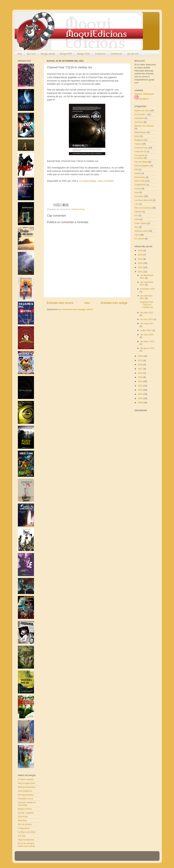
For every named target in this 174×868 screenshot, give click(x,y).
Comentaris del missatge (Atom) (77, 309)
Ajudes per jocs (142, 110)
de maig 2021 (147, 323)
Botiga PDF (66, 54)
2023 (141, 263)
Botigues (139, 140)
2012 (141, 390)
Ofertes (138, 212)
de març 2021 (147, 335)
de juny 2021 (147, 319)
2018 (141, 365)
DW (136, 169)
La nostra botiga (87, 181)
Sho (136, 227)
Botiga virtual (48, 54)
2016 (141, 373)
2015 (141, 377)
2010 (141, 398)
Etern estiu (140, 181)
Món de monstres (143, 208)
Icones (138, 189)
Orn (136, 216)
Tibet (137, 235)
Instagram (142, 99)
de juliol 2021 (147, 313)
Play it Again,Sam (26, 783)
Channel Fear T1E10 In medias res (146, 305)
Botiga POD (83, 54)
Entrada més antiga (114, 303)
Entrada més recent (60, 303)
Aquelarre (139, 118)
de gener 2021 (148, 348)
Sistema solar (141, 231)
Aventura (139, 122)
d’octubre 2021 (148, 289)
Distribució (116, 54)
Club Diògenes (25, 791)
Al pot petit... (141, 114)
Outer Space (141, 223)
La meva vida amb (143, 200)
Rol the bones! (25, 824)
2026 (141, 250)
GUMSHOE (140, 185)
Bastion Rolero (25, 809)
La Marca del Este (27, 832)
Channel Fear (78, 209)
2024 (141, 259)
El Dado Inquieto (26, 779)
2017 (141, 369)
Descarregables (142, 166)
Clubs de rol (140, 152)
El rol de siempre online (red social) (26, 845)
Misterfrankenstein (27, 787)
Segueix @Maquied (144, 94)
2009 (141, 403)
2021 (141, 272)
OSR (137, 219)
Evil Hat (22, 836)
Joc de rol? (133, 54)
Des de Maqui (141, 162)
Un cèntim (139, 239)
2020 (141, 356)
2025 (141, 255)
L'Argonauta (24, 828)
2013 (141, 386)
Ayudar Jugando (26, 813)
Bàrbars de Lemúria (144, 126)
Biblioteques (141, 132)
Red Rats (22, 820)
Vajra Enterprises (26, 840)
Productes (100, 54)
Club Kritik (23, 817)
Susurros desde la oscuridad (27, 804)
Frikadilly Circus (26, 799)
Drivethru (109, 181)
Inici (20, 54)
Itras (137, 192)
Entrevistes (140, 177)
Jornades (139, 196)
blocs (137, 136)
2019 (141, 360)
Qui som (31, 54)
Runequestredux (26, 795)
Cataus (138, 144)
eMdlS (138, 173)
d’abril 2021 (146, 330)
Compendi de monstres (141, 157)
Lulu (137, 204)
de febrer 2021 (148, 341)
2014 (141, 381)
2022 (141, 267)
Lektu (100, 181)
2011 (141, 394)
